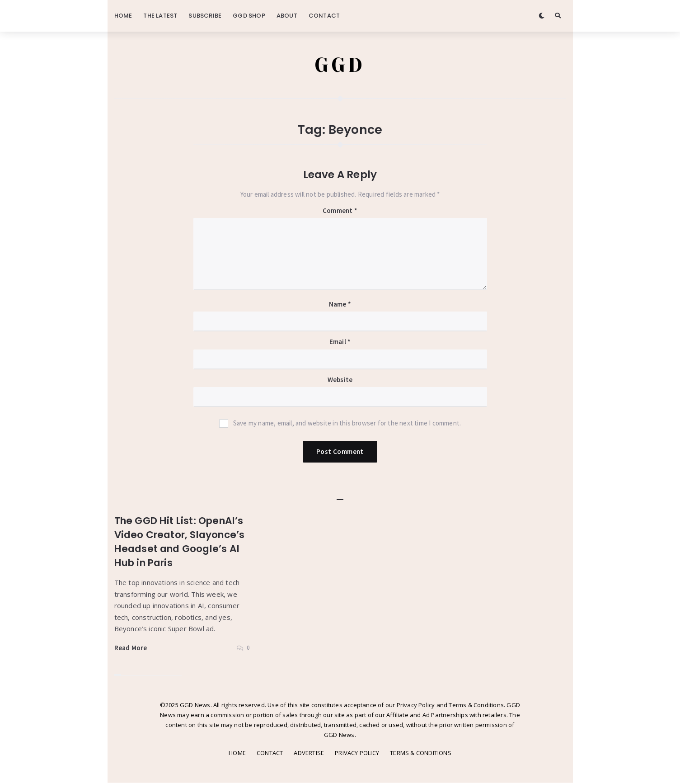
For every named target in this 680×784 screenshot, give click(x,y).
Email (340, 343)
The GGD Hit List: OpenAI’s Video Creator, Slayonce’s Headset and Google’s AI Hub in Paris (179, 543)
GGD (340, 66)
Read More (131, 649)
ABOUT (287, 16)
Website (340, 381)
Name (340, 305)
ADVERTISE (309, 754)
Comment (340, 212)
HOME (123, 16)
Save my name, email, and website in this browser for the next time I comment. (347, 424)
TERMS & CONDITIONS (421, 754)
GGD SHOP (249, 16)
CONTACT (324, 16)
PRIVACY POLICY (357, 754)
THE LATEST (160, 16)
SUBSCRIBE (205, 16)
